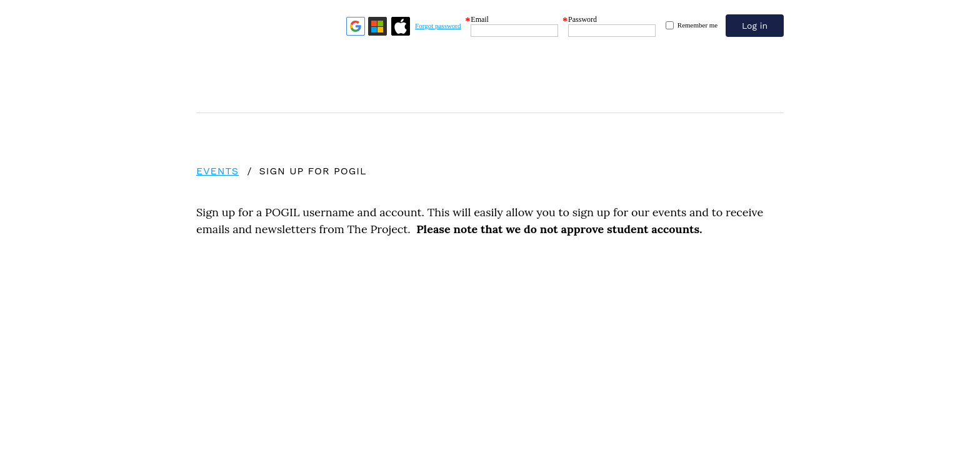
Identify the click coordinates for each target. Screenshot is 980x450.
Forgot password (438, 26)
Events (217, 171)
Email (480, 19)
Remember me (697, 25)
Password (582, 19)
